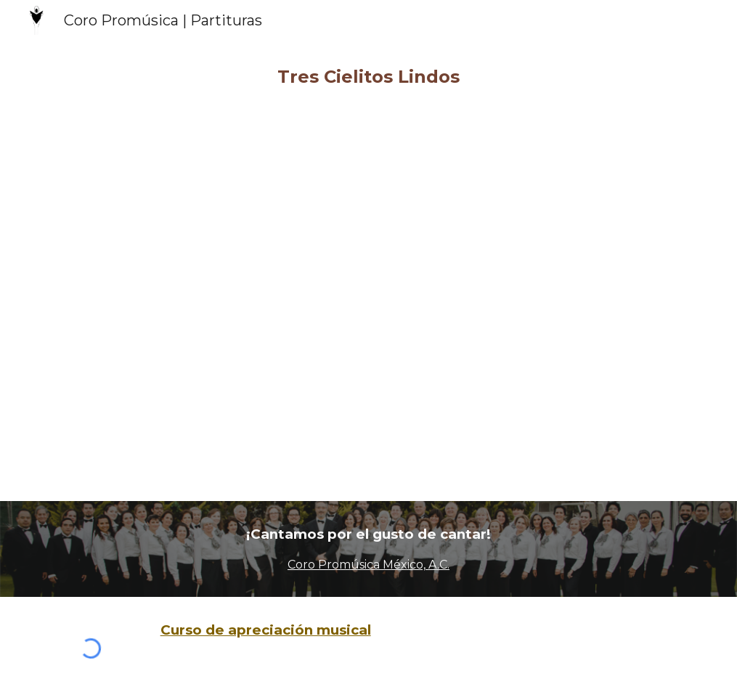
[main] (368, 77)
